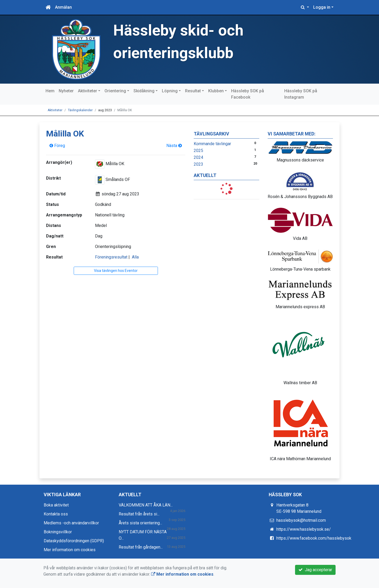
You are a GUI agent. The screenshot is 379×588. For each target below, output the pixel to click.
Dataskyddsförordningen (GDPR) (74, 541)
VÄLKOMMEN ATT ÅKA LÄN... (146, 505)
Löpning (170, 91)
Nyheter (66, 91)
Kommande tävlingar (212, 144)
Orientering (115, 91)
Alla (135, 257)
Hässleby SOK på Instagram (301, 94)
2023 (198, 164)
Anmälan (63, 7)
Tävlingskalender (80, 110)
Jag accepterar (315, 570)
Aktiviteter (88, 91)
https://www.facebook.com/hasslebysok (314, 538)
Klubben (216, 91)
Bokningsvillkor (58, 532)
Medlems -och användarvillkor (71, 523)
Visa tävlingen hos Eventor (116, 271)
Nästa (174, 146)
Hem (50, 91)
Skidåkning (144, 91)
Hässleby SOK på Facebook (248, 94)
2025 (198, 151)
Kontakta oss (56, 514)
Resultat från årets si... (139, 514)
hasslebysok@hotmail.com (301, 520)
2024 (198, 157)
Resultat (193, 91)
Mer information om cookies (70, 550)
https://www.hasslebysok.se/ (304, 529)
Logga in (322, 7)
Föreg (57, 146)
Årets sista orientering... (140, 523)
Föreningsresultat (111, 257)
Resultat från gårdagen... (141, 547)
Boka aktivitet (56, 505)
